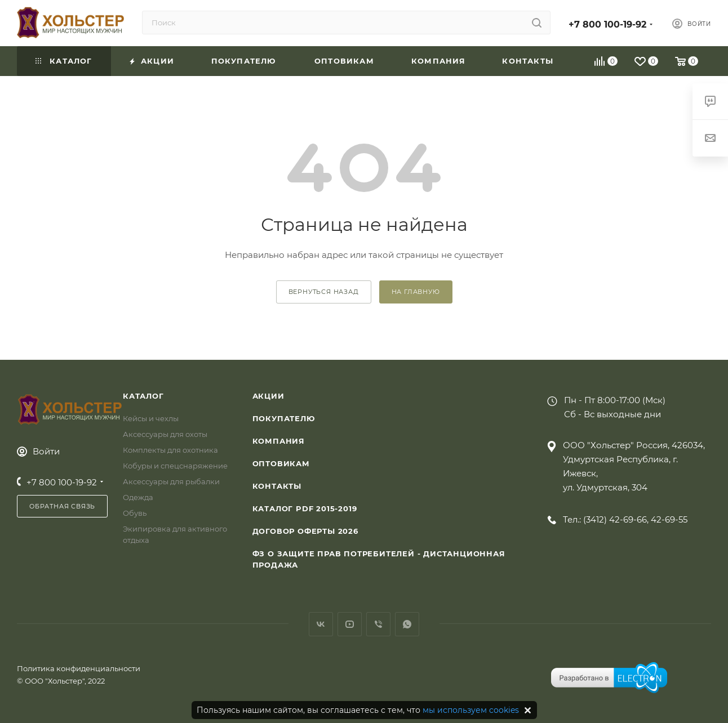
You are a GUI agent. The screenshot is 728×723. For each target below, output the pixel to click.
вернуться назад (324, 292)
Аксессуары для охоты (165, 434)
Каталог (143, 396)
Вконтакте (321, 624)
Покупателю (284, 418)
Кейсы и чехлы (151, 418)
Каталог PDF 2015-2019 (305, 508)
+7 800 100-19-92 (607, 24)
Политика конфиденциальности (79, 668)
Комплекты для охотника (170, 450)
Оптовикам (281, 463)
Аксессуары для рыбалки (171, 481)
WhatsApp (407, 624)
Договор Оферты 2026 (305, 531)
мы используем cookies (471, 710)
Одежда (138, 497)
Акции (268, 396)
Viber (378, 624)
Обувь (135, 513)
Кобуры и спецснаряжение (175, 466)
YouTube (350, 624)
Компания (279, 441)
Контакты (277, 486)
